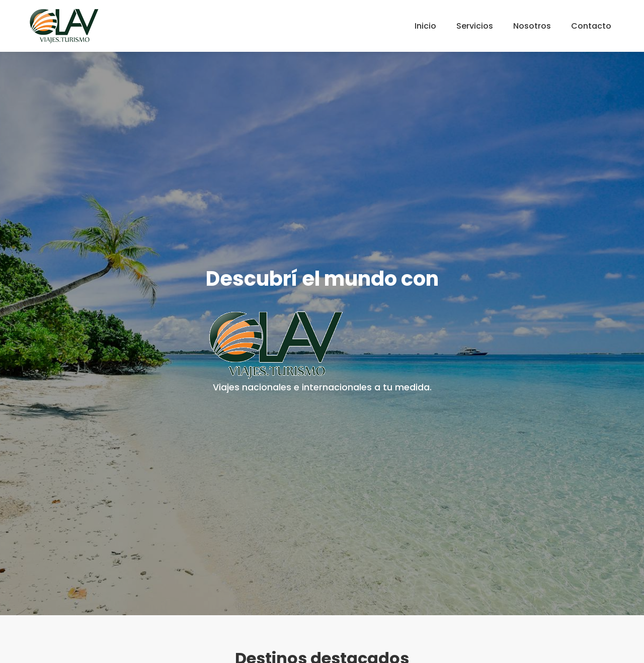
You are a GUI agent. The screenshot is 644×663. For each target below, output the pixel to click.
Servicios (475, 26)
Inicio (425, 26)
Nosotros (532, 26)
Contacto (591, 26)
